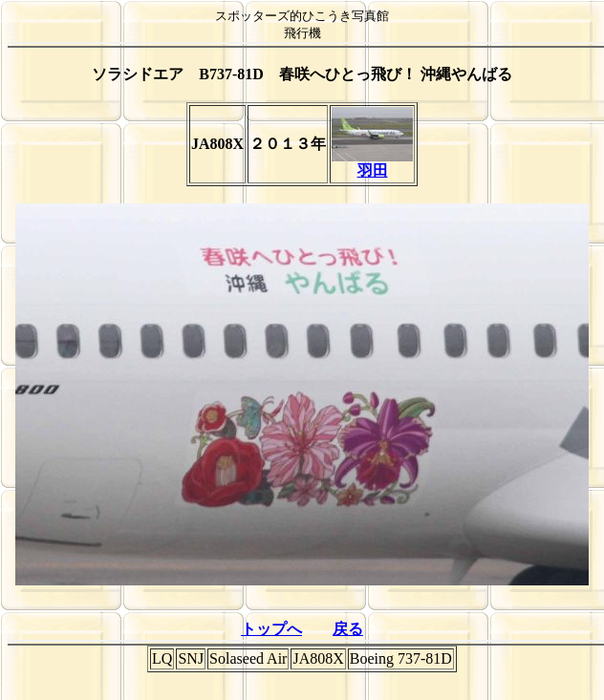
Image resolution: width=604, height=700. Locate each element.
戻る (348, 629)
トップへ (271, 629)
